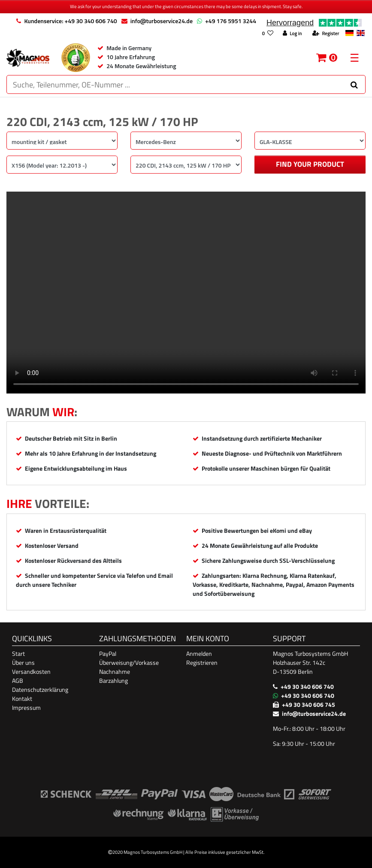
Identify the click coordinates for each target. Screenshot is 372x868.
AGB (18, 680)
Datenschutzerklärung (40, 689)
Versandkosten (31, 671)
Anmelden (199, 653)
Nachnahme (115, 671)
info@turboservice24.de (162, 21)
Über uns (23, 662)
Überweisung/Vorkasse (129, 662)
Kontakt (22, 698)
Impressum (26, 707)
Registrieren (202, 662)
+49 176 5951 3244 (231, 21)
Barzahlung (113, 680)
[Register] (326, 34)
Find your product (310, 164)
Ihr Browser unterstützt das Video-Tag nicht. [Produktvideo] (186, 293)
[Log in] (292, 34)
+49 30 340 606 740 (307, 686)
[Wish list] (268, 34)
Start (18, 653)
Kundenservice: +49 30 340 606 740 (70, 21)
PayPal (108, 653)
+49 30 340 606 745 (308, 704)
